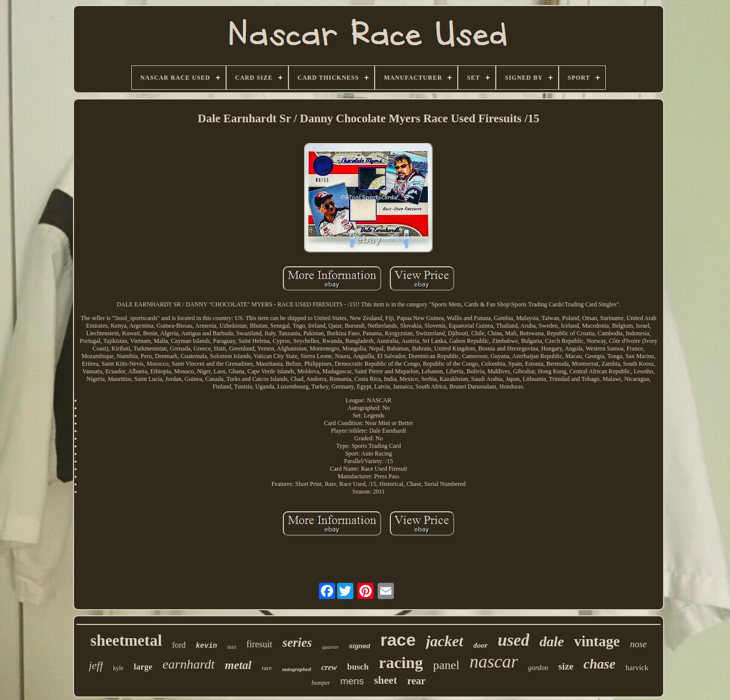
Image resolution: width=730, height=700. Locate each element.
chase (599, 664)
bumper (321, 683)
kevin (206, 646)
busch (358, 667)
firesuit (259, 644)
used (514, 640)
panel (446, 665)
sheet (386, 680)
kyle (118, 668)
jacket (444, 641)
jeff (96, 665)
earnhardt (189, 664)
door (481, 645)
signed (359, 646)
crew (329, 667)
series (297, 642)
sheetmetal (126, 640)
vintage (597, 641)
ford (179, 645)
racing (401, 662)
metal (238, 665)
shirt (232, 647)
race (398, 640)
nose (638, 644)
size (566, 666)
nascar (494, 662)
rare (267, 668)
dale (552, 641)
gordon (538, 668)
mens (352, 681)
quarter (330, 647)
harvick (637, 668)
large (143, 667)
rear (416, 681)
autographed (296, 669)
